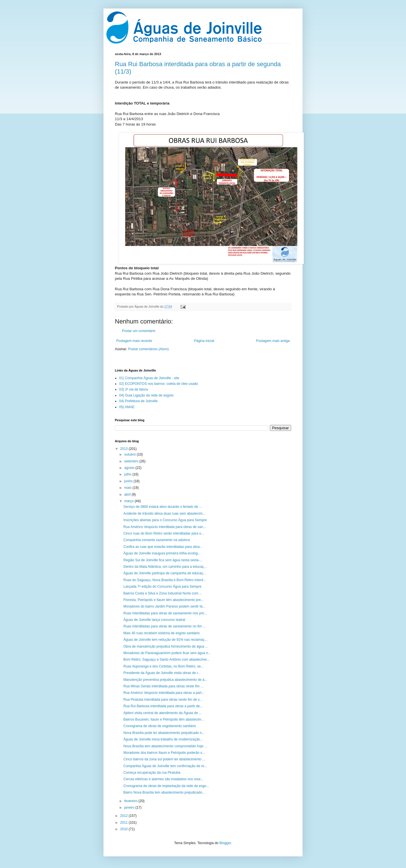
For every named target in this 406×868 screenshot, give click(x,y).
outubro (130, 454)
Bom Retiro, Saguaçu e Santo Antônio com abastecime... (166, 660)
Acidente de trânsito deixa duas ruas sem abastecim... (164, 514)
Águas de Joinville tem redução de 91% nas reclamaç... (165, 640)
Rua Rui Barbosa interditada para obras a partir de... (163, 706)
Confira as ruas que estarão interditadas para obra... (163, 547)
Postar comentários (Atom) (149, 349)
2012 (125, 816)
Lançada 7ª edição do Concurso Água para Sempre (162, 587)
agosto (130, 468)
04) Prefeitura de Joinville (138, 401)
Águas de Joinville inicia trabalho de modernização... (163, 739)
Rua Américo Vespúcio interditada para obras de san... (165, 527)
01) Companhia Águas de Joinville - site (149, 378)
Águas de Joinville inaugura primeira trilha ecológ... (162, 553)
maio (128, 488)
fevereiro (131, 801)
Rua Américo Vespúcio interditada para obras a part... (164, 693)
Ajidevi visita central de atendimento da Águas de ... (163, 713)
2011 (125, 823)
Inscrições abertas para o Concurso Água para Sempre (165, 520)
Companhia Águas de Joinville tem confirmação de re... (165, 766)
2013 (125, 449)
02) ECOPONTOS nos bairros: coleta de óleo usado (159, 384)
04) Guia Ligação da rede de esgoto (146, 395)
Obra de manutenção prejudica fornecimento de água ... (166, 646)
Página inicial (204, 341)
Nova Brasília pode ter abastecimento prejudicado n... (164, 733)
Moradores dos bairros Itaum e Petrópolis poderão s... (164, 753)
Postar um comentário (139, 331)
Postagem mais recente (134, 341)
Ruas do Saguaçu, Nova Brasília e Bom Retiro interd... (165, 580)
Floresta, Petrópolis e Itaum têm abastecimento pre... (163, 600)
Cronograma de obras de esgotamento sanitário (160, 726)
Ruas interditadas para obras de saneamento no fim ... (165, 626)
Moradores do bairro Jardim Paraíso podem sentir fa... (164, 606)
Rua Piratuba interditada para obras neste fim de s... (163, 700)
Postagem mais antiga (273, 341)
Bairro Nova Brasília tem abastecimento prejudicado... (164, 792)
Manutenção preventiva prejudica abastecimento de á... (165, 680)
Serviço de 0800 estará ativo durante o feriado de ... (163, 507)
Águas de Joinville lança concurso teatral (154, 620)
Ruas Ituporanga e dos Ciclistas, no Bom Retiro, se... (163, 666)
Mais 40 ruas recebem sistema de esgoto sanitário (161, 633)
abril (128, 494)
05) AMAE (127, 407)
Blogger (225, 843)
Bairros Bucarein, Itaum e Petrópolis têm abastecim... (164, 719)
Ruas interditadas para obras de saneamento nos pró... (165, 613)
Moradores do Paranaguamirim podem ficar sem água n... (167, 653)
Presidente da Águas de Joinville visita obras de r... (162, 673)
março (130, 501)
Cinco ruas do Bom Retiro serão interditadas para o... (164, 533)
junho (129, 481)
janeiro (130, 808)
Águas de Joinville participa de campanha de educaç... (165, 573)
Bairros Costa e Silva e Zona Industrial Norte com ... (163, 593)
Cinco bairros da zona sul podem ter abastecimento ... (164, 759)
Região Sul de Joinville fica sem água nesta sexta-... (163, 560)
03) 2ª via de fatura (133, 389)
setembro (132, 461)
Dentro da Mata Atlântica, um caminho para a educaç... (165, 567)
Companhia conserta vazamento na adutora (157, 540)
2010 (125, 829)
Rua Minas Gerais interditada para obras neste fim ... (163, 686)
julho (128, 474)
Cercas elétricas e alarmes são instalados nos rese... (163, 779)
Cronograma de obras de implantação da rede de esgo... (166, 786)
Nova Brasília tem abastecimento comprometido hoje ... (165, 746)
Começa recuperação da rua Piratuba (152, 773)
